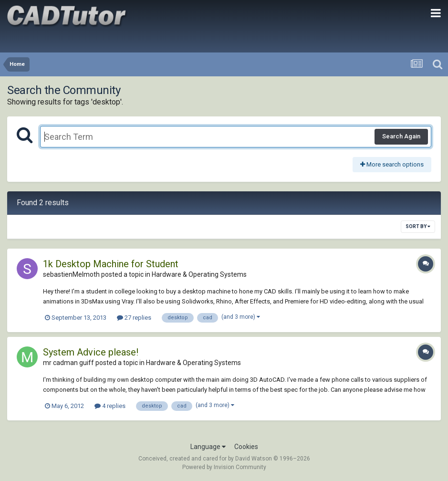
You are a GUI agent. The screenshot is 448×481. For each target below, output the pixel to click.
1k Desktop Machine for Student (111, 264)
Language (208, 447)
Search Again (401, 136)
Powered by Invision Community (224, 467)
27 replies (134, 318)
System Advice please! (91, 352)
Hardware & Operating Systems (199, 274)
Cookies (246, 447)
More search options (392, 164)
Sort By (418, 226)
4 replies (110, 406)
